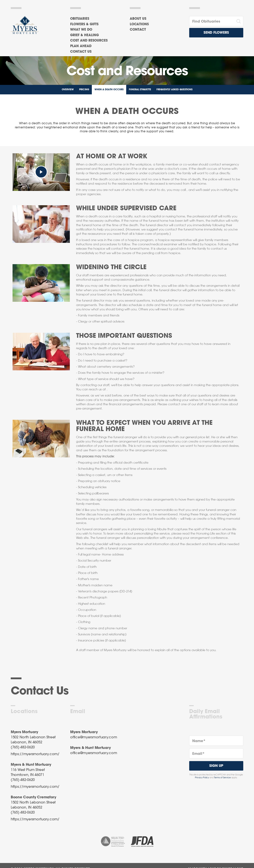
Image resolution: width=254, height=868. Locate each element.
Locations (139, 24)
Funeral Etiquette (140, 90)
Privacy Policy (202, 778)
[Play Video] (41, 172)
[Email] (216, 753)
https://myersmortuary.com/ (35, 754)
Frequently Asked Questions (174, 90)
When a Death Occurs (109, 90)
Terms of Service (222, 778)
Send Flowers (216, 33)
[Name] (216, 741)
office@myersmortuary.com (94, 737)
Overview (68, 90)
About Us (138, 19)
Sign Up (216, 766)
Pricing (84, 90)
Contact (138, 30)
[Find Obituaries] (212, 21)
